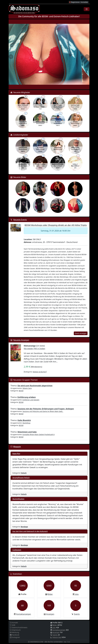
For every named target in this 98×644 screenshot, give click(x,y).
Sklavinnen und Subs (27, 432)
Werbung (14, 632)
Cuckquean (17, 550)
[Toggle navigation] (87, 9)
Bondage (24, 527)
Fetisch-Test (57, 637)
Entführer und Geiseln (31, 400)
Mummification (18, 499)
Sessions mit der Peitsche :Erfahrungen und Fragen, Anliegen (46, 409)
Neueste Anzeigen (21, 340)
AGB (13, 625)
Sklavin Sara (27, 388)
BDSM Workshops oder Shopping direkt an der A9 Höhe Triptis (56, 225)
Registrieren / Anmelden (79, 2)
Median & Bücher (39, 372)
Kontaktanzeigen (24, 614)
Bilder (50, 594)
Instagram (15, 637)
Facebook (15, 635)
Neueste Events (20, 220)
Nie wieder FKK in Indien (34, 349)
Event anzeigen (81, 333)
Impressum (15, 630)
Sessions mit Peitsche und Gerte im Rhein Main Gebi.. (43, 411)
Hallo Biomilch (24, 420)
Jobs (77, 594)
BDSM (21, 391)
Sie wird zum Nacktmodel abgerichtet (35, 386)
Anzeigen (50, 614)
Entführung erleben (27, 397)
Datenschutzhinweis (19, 627)
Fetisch (24, 473)
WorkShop (26, 423)
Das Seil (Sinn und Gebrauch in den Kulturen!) (30, 531)
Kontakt (14, 623)
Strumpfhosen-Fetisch (21, 478)
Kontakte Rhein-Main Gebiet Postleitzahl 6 (38, 434)
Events (77, 614)
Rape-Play (16, 454)
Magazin (17, 447)
